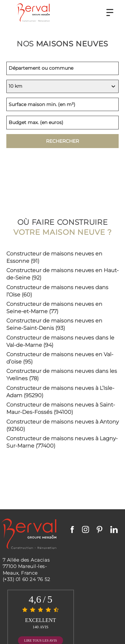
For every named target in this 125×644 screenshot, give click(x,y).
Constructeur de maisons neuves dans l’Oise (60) (57, 291)
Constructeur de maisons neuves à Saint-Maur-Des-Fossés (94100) (61, 408)
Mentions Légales (40, 626)
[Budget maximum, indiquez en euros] (63, 122)
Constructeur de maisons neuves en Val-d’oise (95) (60, 358)
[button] (110, 13)
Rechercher (62, 141)
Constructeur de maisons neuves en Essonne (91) (54, 257)
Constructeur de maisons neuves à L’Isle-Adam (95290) (60, 392)
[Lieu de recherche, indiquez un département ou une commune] (63, 68)
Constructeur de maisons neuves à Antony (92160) (62, 425)
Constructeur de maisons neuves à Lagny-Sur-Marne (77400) (62, 442)
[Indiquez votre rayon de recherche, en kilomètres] (63, 86)
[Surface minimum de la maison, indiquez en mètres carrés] (63, 104)
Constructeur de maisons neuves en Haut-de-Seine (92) (62, 274)
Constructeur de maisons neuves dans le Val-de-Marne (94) (60, 341)
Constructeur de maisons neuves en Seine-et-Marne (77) (54, 308)
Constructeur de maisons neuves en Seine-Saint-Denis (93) (54, 324)
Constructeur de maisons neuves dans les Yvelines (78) (62, 375)
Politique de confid (82, 626)
